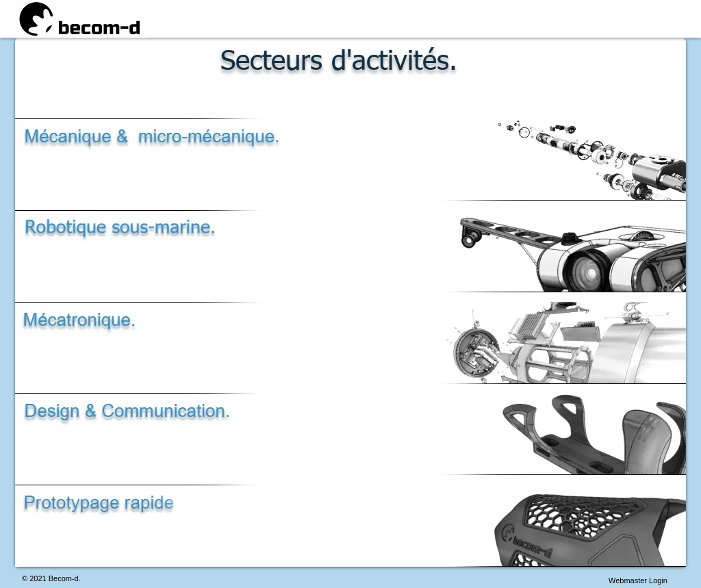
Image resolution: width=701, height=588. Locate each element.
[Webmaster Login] (638, 580)
